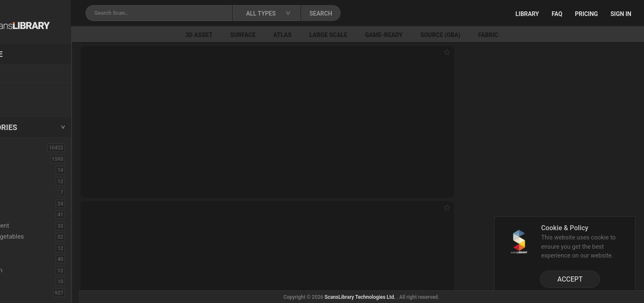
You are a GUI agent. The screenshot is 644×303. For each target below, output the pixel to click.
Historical (33, 248)
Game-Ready (425, 35)
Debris (29, 214)
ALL (16, 147)
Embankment (38, 226)
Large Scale (370, 35)
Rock (27, 292)
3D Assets (25, 159)
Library (527, 14)
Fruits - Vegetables (46, 237)
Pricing (587, 14)
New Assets (28, 91)
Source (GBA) (482, 35)
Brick (27, 170)
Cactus (30, 192)
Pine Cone (34, 281)
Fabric (530, 35)
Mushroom (35, 270)
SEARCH (370, 13)
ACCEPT (570, 279)
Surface (284, 35)
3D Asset (241, 35)
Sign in (621, 14)
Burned (30, 181)
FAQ (557, 14)
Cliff (26, 203)
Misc (27, 259)
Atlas (324, 35)
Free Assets (28, 103)
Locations (25, 74)
